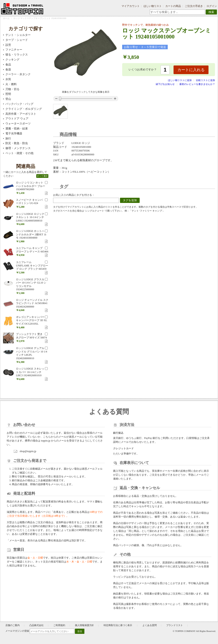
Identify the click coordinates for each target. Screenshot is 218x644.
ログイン (212, 6)
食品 (8, 65)
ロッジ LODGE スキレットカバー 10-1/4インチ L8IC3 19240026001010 (30, 372)
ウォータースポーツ (18, 124)
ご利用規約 (59, 625)
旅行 (8, 138)
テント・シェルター (18, 35)
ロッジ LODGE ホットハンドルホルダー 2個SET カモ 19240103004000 (31, 234)
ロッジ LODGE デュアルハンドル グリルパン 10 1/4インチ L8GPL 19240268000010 (32, 353)
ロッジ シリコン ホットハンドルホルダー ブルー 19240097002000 (31, 186)
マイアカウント (131, 6)
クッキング (12, 60)
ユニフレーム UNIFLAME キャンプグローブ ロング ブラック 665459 (32, 265)
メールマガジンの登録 (17, 631)
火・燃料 (11, 84)
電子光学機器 (14, 133)
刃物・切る (12, 89)
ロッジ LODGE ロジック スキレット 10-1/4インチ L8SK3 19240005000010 (30, 217)
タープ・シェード (17, 40)
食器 (8, 69)
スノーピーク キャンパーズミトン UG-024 (29, 202)
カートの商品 (173, 6)
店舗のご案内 (13, 625)
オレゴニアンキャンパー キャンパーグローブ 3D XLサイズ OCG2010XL (32, 320)
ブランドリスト (175, 625)
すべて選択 (42, 176)
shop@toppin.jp (28, 451)
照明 (8, 94)
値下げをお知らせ (165, 84)
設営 (8, 45)
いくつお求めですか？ (143, 69)
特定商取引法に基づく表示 (118, 625)
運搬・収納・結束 (17, 128)
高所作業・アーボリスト (21, 114)
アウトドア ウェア (17, 119)
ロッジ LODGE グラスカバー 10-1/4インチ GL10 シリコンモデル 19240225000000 (31, 285)
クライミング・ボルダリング (24, 109)
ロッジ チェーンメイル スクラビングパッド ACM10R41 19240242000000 (32, 303)
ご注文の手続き (194, 6)
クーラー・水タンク (18, 74)
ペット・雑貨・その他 (19, 153)
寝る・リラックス (17, 55)
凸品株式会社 (36, 625)
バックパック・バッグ (19, 104)
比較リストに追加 (205, 80)
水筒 (8, 79)
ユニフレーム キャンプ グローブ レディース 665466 (32, 250)
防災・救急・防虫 (17, 143)
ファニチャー (14, 50)
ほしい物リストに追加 (180, 80)
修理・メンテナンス (18, 148)
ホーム (6, 18)
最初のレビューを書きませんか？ (197, 84)
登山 (8, 99)
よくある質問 (150, 625)
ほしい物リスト (153, 6)
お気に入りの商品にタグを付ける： (74, 195)
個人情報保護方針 (84, 625)
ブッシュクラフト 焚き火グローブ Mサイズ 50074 (31, 336)
